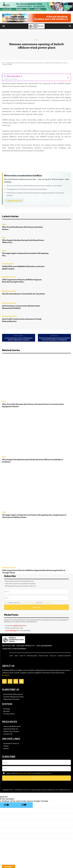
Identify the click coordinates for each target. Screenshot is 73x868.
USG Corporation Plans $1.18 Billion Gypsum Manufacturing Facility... (22, 281)
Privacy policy (48, 603)
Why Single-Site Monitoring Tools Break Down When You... (23, 241)
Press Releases (8, 264)
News (37, 40)
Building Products (9, 277)
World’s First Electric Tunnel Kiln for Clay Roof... (24, 294)
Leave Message (11, 630)
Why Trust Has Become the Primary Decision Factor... (23, 228)
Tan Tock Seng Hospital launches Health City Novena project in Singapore (54, 339)
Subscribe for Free (15, 201)
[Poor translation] (24, 805)
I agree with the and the (29, 603)
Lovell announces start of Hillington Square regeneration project (19, 339)
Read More (6, 675)
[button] (4, 26)
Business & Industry (10, 316)
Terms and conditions (28, 603)
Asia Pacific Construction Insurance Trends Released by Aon (22, 320)
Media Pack (18, 626)
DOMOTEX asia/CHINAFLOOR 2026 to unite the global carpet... (23, 268)
